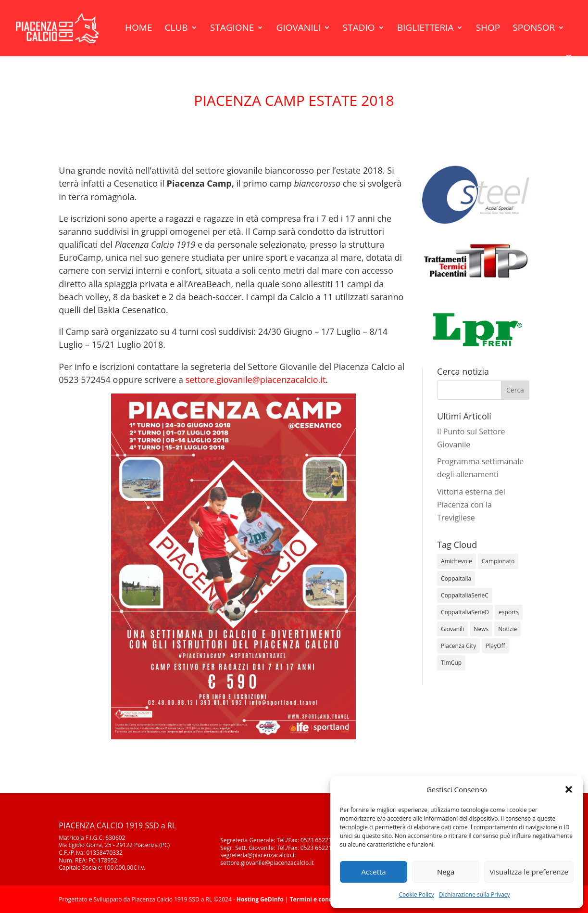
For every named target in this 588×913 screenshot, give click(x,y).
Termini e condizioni (319, 899)
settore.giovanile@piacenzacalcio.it (256, 380)
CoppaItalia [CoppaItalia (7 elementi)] (456, 578)
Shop (488, 29)
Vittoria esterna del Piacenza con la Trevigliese (471, 505)
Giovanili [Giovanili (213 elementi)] (452, 629)
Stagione (232, 29)
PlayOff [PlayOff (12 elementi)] (495, 646)
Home (138, 29)
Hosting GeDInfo (260, 899)
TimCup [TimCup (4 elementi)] (451, 663)
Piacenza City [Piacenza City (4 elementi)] (458, 646)
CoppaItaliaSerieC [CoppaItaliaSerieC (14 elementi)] (465, 595)
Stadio (359, 29)
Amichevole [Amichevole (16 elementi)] (457, 561)
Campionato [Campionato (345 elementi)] (498, 561)
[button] (569, 789)
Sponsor (534, 29)
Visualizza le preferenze (529, 872)
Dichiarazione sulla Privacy (475, 894)
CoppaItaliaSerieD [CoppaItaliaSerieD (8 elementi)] (465, 612)
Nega (446, 872)
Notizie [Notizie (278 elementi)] (507, 629)
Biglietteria (425, 29)
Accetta (373, 872)
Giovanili (299, 29)
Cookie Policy (416, 894)
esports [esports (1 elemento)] (509, 612)
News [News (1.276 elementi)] (481, 629)
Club (176, 29)
